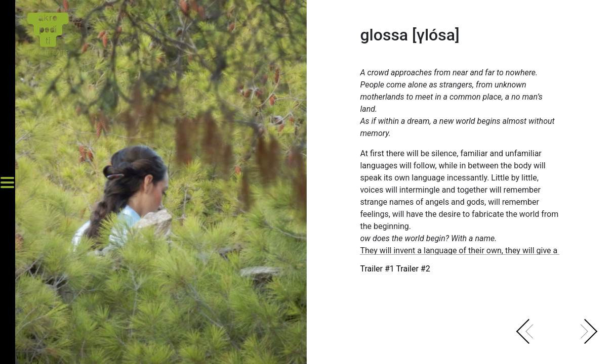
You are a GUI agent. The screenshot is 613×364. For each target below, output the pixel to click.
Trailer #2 (413, 269)
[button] (534, 336)
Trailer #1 (378, 269)
